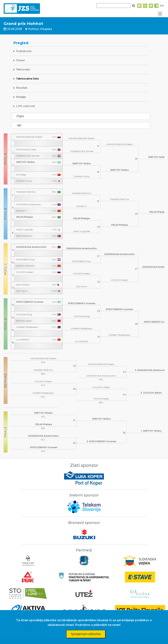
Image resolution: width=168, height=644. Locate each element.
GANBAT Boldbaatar (27, 327)
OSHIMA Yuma (24, 181)
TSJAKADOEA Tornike (28, 156)
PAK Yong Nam (24, 236)
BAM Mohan (23, 285)
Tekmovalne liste (27, 79)
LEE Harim (22, 291)
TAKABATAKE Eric (26, 192)
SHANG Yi (21, 211)
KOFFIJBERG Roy (26, 260)
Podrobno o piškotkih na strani (98, 625)
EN (162, 6)
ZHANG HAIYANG (25, 266)
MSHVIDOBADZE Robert (29, 137)
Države (20, 60)
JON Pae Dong (24, 315)
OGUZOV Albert (25, 272)
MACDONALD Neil (26, 150)
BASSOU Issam (24, 321)
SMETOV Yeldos (25, 162)
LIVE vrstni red (25, 106)
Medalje (21, 97)
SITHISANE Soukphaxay (29, 204)
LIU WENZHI (23, 340)
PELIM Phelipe (24, 217)
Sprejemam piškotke (86, 634)
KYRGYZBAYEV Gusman (30, 302)
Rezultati (22, 88)
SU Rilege (21, 175)
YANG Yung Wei (24, 230)
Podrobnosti (24, 51)
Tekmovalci (23, 69)
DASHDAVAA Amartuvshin (31, 247)
